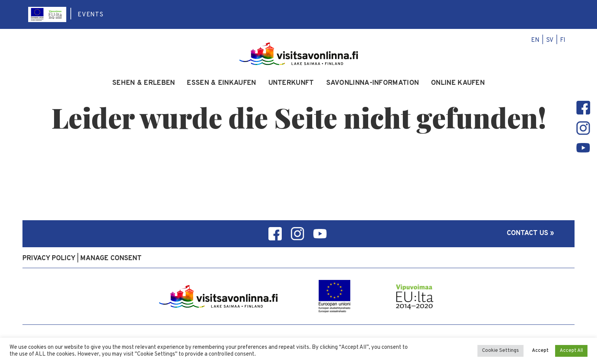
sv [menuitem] (550, 40)
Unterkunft (291, 83)
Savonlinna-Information (373, 83)
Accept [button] (540, 351)
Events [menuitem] (91, 15)
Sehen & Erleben (144, 83)
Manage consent (111, 258)
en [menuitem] (535, 40)
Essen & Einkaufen (221, 83)
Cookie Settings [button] (500, 351)
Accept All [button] (571, 351)
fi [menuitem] (563, 40)
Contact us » (530, 233)
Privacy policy (49, 258)
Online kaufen (458, 83)
